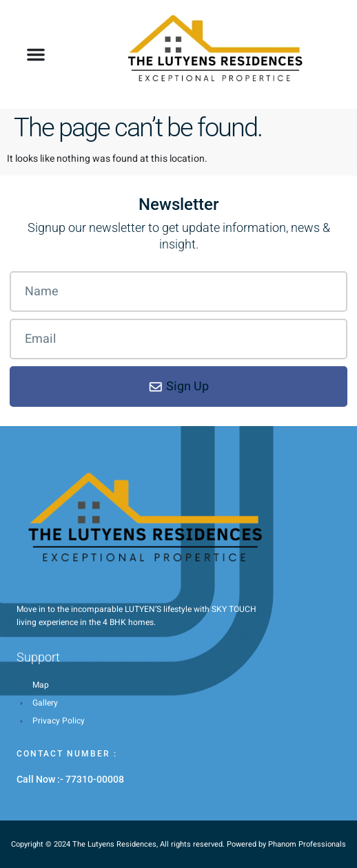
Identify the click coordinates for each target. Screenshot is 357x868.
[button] (36, 54)
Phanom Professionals (307, 844)
